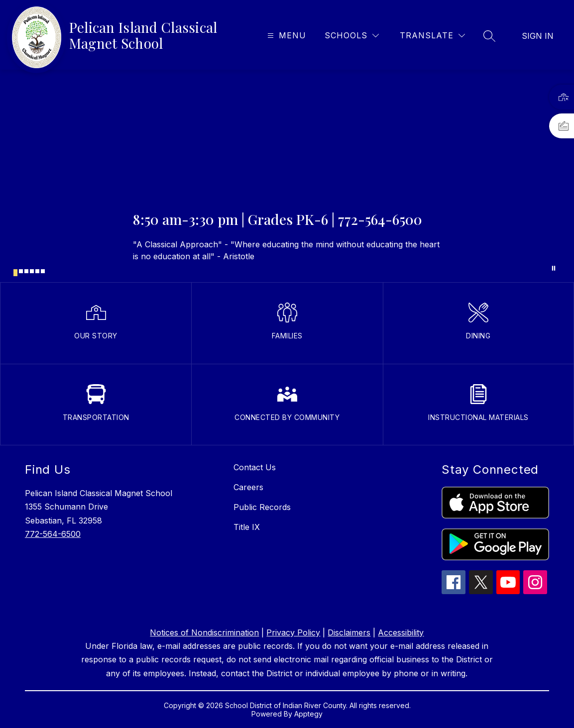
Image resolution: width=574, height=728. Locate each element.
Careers (248, 487)
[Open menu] (286, 36)
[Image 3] (26, 271)
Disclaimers (349, 632)
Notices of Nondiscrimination (204, 632)
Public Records (262, 507)
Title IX (247, 527)
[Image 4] (32, 271)
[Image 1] (15, 273)
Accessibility (401, 632)
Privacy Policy (293, 632)
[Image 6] (43, 271)
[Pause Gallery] (554, 268)
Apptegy (308, 714)
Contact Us (255, 467)
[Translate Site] (432, 36)
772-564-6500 (53, 534)
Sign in (538, 36)
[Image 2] (21, 271)
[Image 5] (37, 271)
